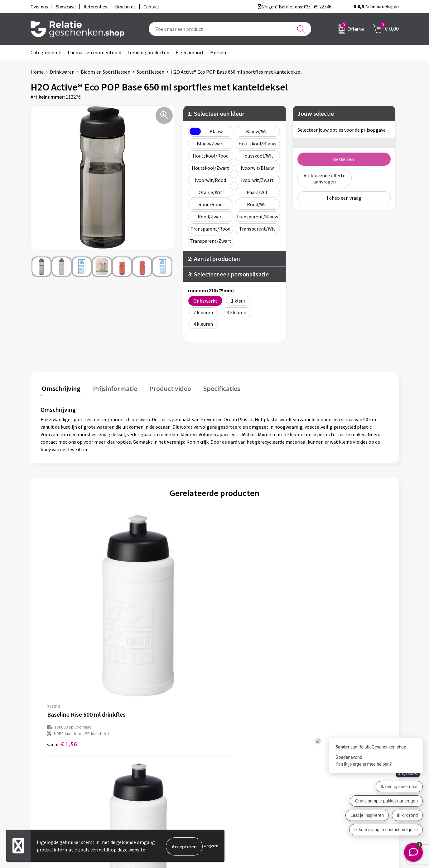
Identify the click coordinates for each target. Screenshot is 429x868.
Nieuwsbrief (146, 762)
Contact (233, 752)
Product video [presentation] (163, 387)
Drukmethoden (150, 782)
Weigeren (211, 846)
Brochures (235, 772)
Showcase (234, 762)
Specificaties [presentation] (212, 387)
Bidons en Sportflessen (106, 72)
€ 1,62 (149, 634)
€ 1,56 (62, 634)
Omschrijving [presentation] (60, 387)
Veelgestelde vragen (155, 772)
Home (37, 72)
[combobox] (230, 29)
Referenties (236, 782)
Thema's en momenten (92, 52)
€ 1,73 (236, 634)
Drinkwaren (62, 72)
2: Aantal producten (214, 258)
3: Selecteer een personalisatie (228, 274)
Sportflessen (150, 72)
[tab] (60, 388)
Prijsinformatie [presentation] (111, 387)
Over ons (143, 752)
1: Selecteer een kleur (216, 113)
